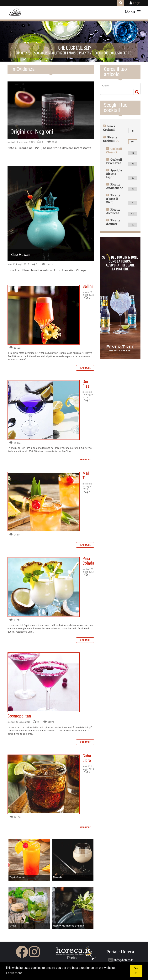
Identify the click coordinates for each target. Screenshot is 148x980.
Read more (85, 368)
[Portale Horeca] (15, 12)
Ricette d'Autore (113, 222)
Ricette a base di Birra (113, 198)
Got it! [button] (136, 971)
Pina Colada (44, 587)
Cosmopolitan (44, 682)
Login (137, 3)
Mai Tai (44, 502)
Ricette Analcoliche (115, 186)
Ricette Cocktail (110, 139)
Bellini (44, 315)
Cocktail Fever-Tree (114, 161)
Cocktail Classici (114, 150)
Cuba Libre (44, 784)
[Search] (117, 86)
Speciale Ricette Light (114, 174)
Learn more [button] (14, 973)
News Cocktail (109, 128)
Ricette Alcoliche (113, 211)
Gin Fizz (44, 410)
